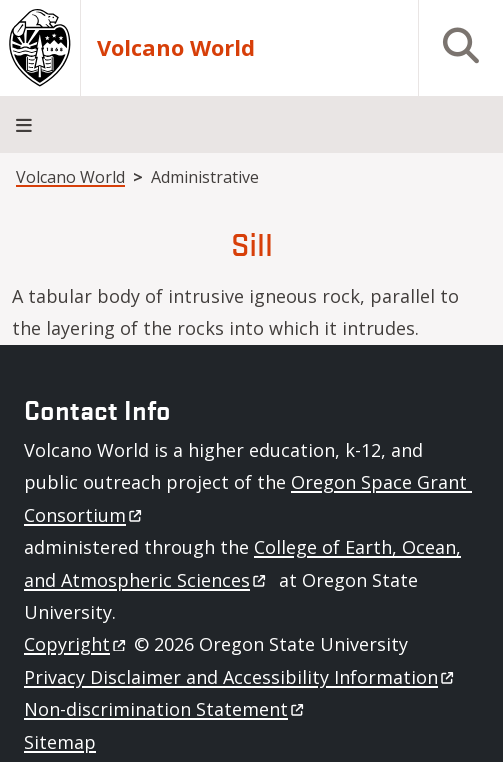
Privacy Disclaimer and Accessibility (240, 677)
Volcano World (176, 47)
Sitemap (60, 742)
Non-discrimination (165, 709)
